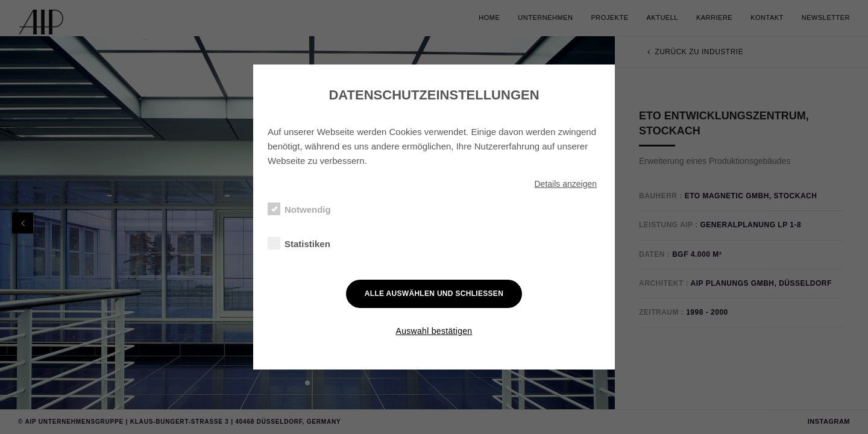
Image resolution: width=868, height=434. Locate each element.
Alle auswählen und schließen (434, 294)
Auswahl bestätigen (434, 331)
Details (565, 184)
